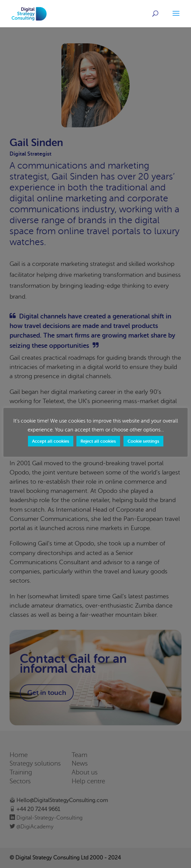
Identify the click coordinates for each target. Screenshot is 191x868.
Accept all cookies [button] (51, 441)
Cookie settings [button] (143, 441)
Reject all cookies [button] (98, 441)
